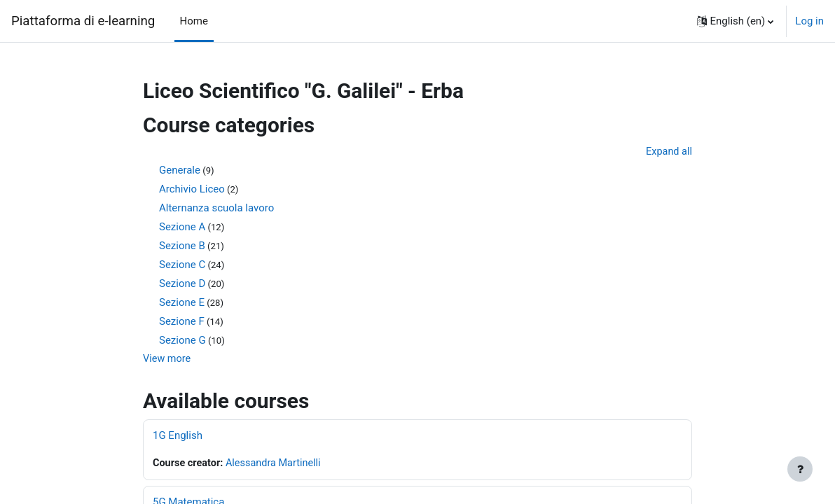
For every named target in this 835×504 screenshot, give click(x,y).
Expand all (668, 152)
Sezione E (182, 303)
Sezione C (182, 265)
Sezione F (182, 322)
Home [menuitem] (194, 21)
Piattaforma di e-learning (83, 21)
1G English (178, 437)
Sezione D (182, 284)
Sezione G (182, 341)
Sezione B (182, 246)
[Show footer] (800, 469)
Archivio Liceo (192, 190)
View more (168, 360)
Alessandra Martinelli (278, 465)
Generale (180, 171)
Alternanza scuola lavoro (216, 209)
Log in (809, 21)
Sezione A (182, 227)
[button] (736, 21)
